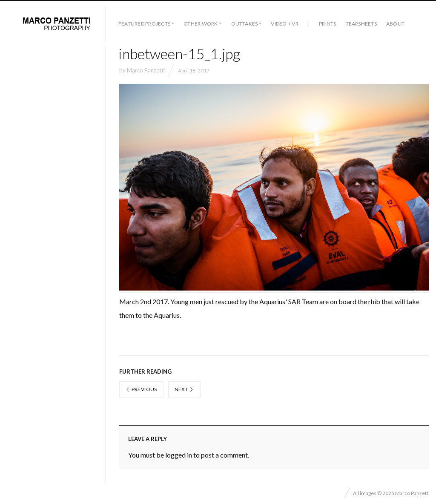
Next (184, 389)
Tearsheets (361, 24)
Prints (327, 24)
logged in (179, 455)
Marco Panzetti (146, 70)
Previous (141, 389)
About (395, 24)
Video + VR (284, 24)
